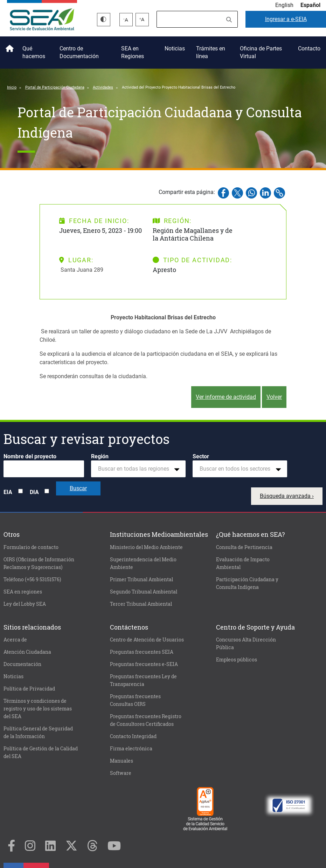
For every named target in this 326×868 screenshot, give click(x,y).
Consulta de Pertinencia (244, 547)
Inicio (8, 46)
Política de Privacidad (29, 689)
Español (310, 5)
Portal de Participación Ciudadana (55, 87)
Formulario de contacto (31, 547)
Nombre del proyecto (30, 456)
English (284, 5)
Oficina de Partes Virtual (261, 52)
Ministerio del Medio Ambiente (146, 547)
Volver (274, 397)
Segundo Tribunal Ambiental (144, 592)
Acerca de (15, 640)
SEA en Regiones (133, 52)
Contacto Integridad (133, 736)
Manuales (122, 761)
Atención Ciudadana (27, 652)
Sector (201, 456)
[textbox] (136, 469)
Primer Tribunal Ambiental (141, 579)
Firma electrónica (131, 749)
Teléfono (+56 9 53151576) (32, 579)
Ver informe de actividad (226, 397)
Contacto (309, 48)
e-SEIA (286, 19)
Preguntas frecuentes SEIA (142, 652)
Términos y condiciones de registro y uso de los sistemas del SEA (38, 709)
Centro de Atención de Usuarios (147, 640)
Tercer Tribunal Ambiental (141, 604)
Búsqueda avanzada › (287, 496)
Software (121, 773)
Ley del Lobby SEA (25, 604)
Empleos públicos (237, 660)
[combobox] (138, 469)
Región (100, 456)
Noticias (175, 48)
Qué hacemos (34, 52)
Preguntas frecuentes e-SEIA (144, 664)
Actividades (103, 87)
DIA (34, 492)
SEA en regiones (23, 592)
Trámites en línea (211, 52)
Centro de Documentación (79, 52)
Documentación (22, 664)
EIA (8, 492)
